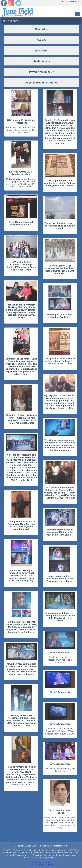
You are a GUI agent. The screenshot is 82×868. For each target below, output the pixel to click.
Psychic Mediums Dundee (41, 864)
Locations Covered (41, 862)
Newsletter (73, 1)
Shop (79, 1)
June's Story (64, 1)
